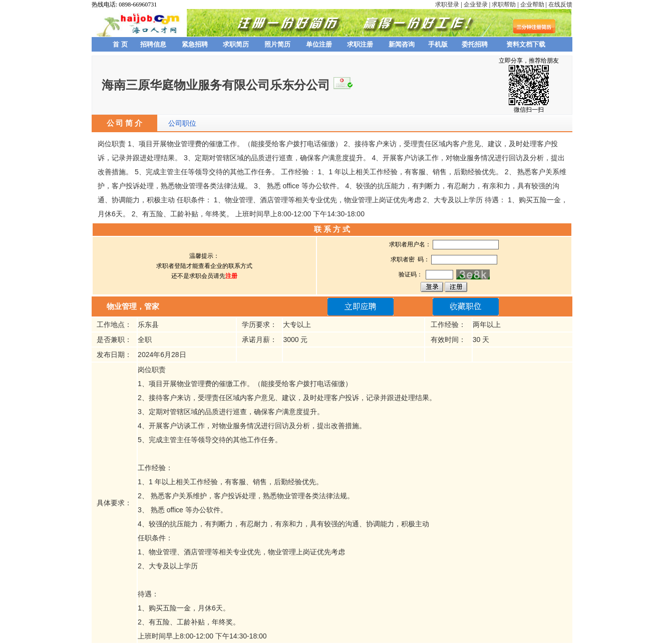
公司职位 (182, 123)
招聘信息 (153, 44)
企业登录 (476, 5)
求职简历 (236, 44)
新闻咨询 (402, 44)
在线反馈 (560, 5)
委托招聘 (475, 44)
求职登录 (447, 5)
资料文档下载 (526, 44)
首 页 (120, 44)
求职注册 (360, 44)
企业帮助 (532, 5)
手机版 (438, 44)
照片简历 (277, 44)
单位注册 (319, 44)
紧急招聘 (195, 44)
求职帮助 (504, 5)
